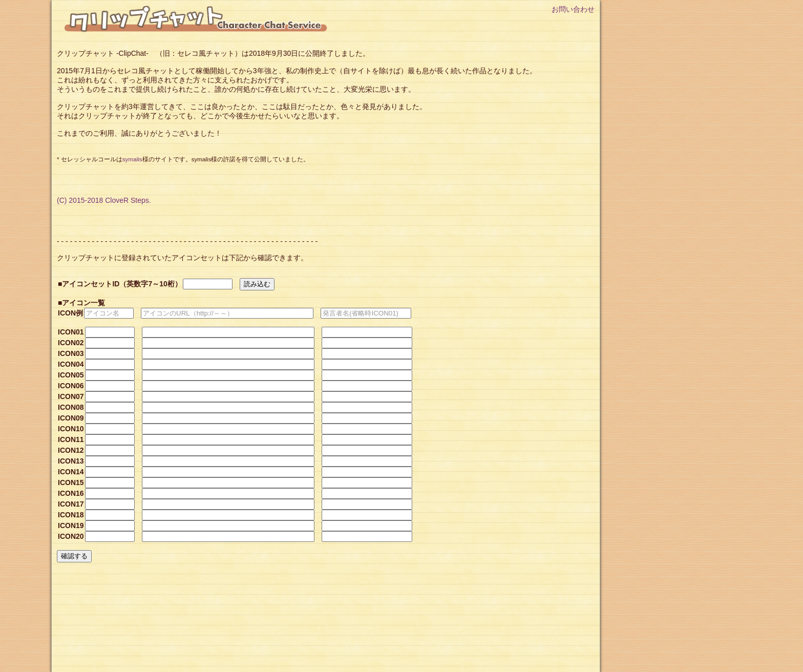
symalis (132, 159)
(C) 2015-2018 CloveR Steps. (104, 200)
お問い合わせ (573, 9)
